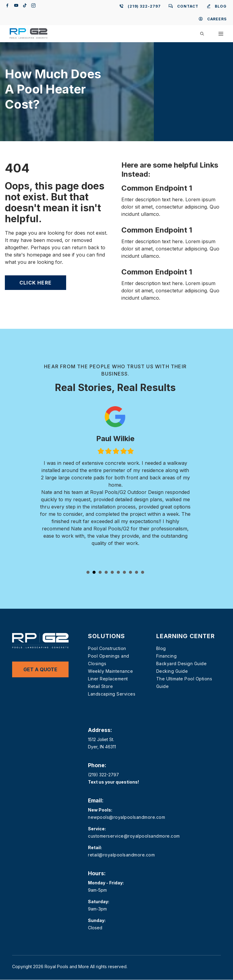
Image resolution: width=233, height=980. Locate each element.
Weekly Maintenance (110, 671)
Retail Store (100, 686)
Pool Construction (107, 648)
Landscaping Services (112, 694)
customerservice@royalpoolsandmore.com (134, 836)
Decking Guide (172, 671)
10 (143, 572)
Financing (167, 656)
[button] (202, 34)
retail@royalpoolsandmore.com (121, 855)
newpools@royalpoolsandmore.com (127, 817)
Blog (161, 648)
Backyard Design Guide (182, 664)
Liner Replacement (108, 679)
